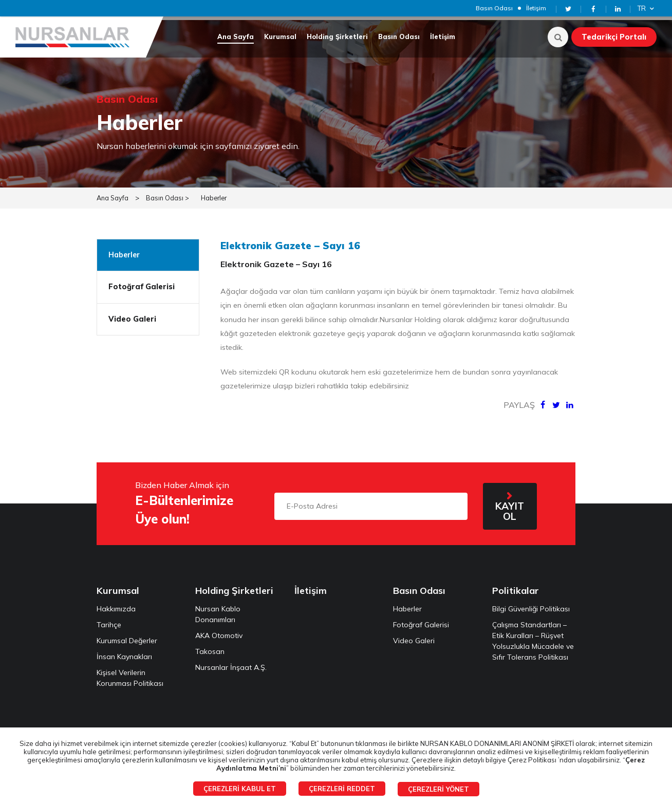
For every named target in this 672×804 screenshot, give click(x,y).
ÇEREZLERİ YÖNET (438, 789)
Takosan (210, 648)
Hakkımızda (116, 605)
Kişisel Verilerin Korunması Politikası (130, 674)
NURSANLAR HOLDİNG (74, 37)
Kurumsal (280, 36)
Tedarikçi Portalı (614, 37)
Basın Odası (494, 8)
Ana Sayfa (236, 36)
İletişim (536, 8)
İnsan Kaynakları (124, 653)
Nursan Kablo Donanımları (218, 611)
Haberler (216, 194)
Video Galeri (132, 315)
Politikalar (516, 587)
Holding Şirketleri (337, 36)
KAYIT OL (510, 508)
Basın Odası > (168, 194)
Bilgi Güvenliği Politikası (531, 605)
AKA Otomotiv (219, 632)
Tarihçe (109, 621)
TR (647, 8)
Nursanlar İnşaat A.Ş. (231, 664)
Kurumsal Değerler (127, 637)
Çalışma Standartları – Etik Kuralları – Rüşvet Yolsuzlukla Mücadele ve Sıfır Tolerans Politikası (533, 637)
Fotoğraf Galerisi (142, 283)
